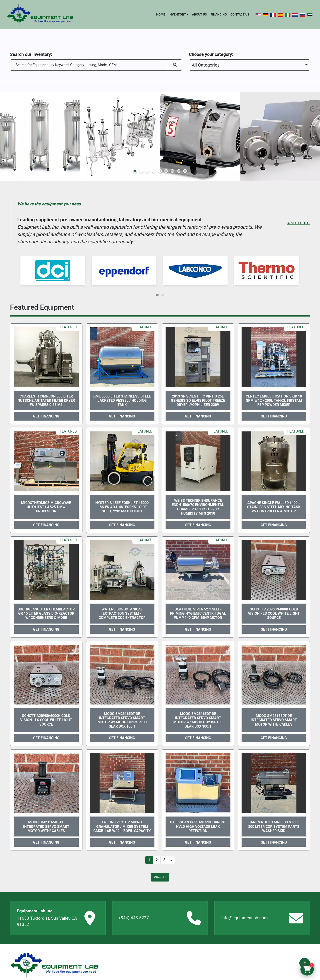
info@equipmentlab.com (245, 918)
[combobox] (249, 65)
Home (161, 14)
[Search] (89, 65)
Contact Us (240, 14)
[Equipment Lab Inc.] (54, 963)
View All (160, 877)
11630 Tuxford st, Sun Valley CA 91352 (47, 921)
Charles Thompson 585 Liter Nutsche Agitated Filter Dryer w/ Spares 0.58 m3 (46, 400)
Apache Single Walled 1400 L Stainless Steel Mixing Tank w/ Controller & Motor (274, 507)
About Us (199, 14)
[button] (179, 14)
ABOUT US (299, 223)
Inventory (177, 14)
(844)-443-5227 (134, 918)
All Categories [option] (206, 65)
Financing (219, 14)
